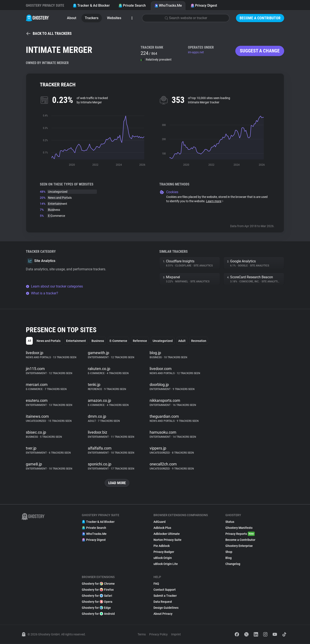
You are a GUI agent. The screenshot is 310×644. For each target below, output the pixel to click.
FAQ (156, 584)
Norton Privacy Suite (167, 540)
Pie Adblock (162, 546)
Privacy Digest (204, 5)
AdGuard (160, 522)
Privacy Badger (164, 552)
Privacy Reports (240, 534)
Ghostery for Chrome (98, 584)
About (72, 18)
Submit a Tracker (165, 596)
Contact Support (165, 590)
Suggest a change (260, 51)
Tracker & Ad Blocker (91, 5)
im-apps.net (196, 52)
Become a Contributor (260, 18)
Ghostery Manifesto (239, 528)
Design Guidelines (166, 608)
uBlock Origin (163, 558)
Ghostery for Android (98, 614)
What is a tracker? (42, 293)
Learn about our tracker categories (54, 286)
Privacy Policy (158, 635)
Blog (229, 558)
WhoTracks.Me (168, 5)
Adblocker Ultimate (167, 534)
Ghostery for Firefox (98, 590)
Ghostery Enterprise (239, 546)
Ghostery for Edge (96, 608)
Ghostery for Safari (97, 596)
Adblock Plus (162, 528)
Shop (229, 552)
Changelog (233, 564)
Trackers (92, 18)
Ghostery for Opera (97, 602)
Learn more (215, 201)
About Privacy (163, 614)
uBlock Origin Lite (166, 564)
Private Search (132, 5)
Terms (142, 635)
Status (230, 522)
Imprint (176, 635)
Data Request (163, 602)
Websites (114, 18)
